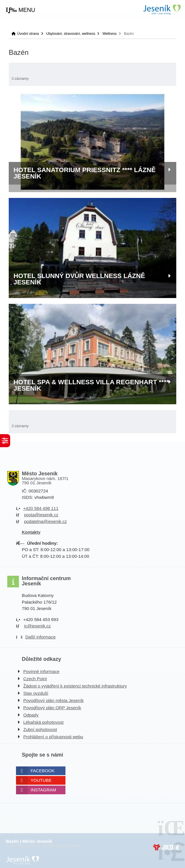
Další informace (40, 637)
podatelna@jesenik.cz (46, 521)
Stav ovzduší (36, 693)
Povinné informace (41, 671)
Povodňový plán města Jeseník (54, 700)
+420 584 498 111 (41, 508)
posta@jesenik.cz (41, 515)
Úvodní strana (162, 10)
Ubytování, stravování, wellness (71, 34)
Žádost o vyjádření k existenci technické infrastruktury (75, 686)
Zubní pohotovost (40, 729)
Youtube (41, 780)
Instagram (43, 790)
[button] (21, 10)
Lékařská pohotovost (43, 722)
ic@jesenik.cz (38, 626)
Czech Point (35, 679)
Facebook (43, 771)
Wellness (109, 34)
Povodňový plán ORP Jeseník (52, 708)
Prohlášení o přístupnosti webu (53, 737)
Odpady (31, 715)
